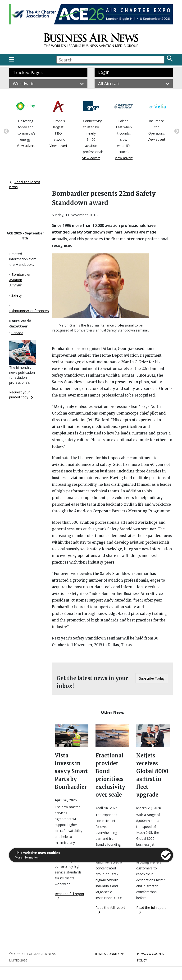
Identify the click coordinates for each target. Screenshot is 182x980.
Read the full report (70, 896)
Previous (6, 131)
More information (27, 857)
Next (176, 131)
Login (104, 72)
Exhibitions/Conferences (29, 311)
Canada (17, 333)
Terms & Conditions (109, 954)
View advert (26, 146)
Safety (17, 295)
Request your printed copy (21, 395)
